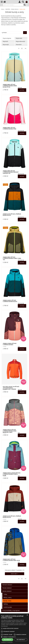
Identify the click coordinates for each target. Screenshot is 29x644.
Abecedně (19, 45)
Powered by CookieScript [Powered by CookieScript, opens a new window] (7, 642)
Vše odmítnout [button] (21, 640)
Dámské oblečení (7, 585)
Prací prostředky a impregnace (11, 610)
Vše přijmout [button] (8, 640)
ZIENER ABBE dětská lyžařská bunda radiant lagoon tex (11, 172)
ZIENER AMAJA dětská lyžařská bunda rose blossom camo (10, 431)
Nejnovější (6, 45)
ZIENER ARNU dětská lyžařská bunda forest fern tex (12, 258)
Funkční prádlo (8, 607)
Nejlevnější (19, 38)
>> (26, 48)
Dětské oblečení (7, 591)
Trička (5, 594)
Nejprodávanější (20, 41)
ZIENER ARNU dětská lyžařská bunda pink (10, 128)
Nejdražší (5, 41)
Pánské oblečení (7, 588)
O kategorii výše (6, 28)
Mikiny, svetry (8, 598)
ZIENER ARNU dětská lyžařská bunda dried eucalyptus (10, 86)
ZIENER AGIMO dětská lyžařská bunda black (10, 301)
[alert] (14, 629)
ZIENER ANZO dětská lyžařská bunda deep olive (11, 560)
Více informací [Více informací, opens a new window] (4, 626)
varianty (22, 90)
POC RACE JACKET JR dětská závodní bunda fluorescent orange (11, 388)
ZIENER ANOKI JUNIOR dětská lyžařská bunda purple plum (12, 474)
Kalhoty (6, 604)
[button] (14, 637)
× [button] (27, 615)
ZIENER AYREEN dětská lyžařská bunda (10, 344)
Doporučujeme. (7, 38)
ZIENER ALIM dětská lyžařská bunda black (12, 215)
